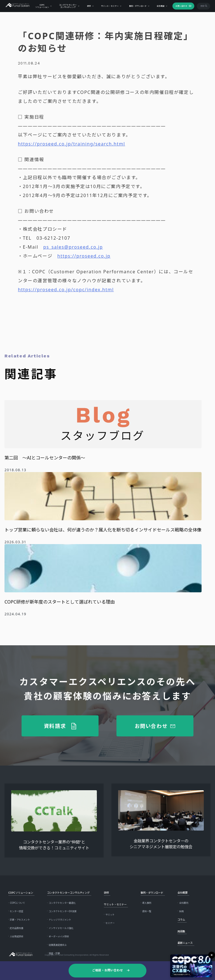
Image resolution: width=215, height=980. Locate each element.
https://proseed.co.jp (84, 256)
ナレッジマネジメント (60, 920)
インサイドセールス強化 (61, 928)
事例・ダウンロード (138, 6)
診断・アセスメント (20, 920)
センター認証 (17, 911)
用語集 (181, 931)
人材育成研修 (17, 936)
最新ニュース (185, 943)
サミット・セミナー (110, 6)
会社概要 (160, 6)
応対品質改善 (17, 928)
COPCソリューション (42, 6)
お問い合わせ (181, 6)
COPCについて (17, 903)
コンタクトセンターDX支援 (63, 911)
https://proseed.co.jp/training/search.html (72, 144)
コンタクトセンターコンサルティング (68, 6)
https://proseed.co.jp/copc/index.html (66, 290)
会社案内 (184, 903)
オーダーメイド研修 (59, 936)
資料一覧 (147, 911)
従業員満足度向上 (58, 945)
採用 (181, 911)
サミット (110, 915)
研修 (89, 6)
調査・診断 (54, 953)
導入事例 (147, 903)
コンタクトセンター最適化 (62, 903)
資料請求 (55, 726)
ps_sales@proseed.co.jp (73, 247)
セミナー (110, 923)
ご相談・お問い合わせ (107, 970)
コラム (181, 920)
